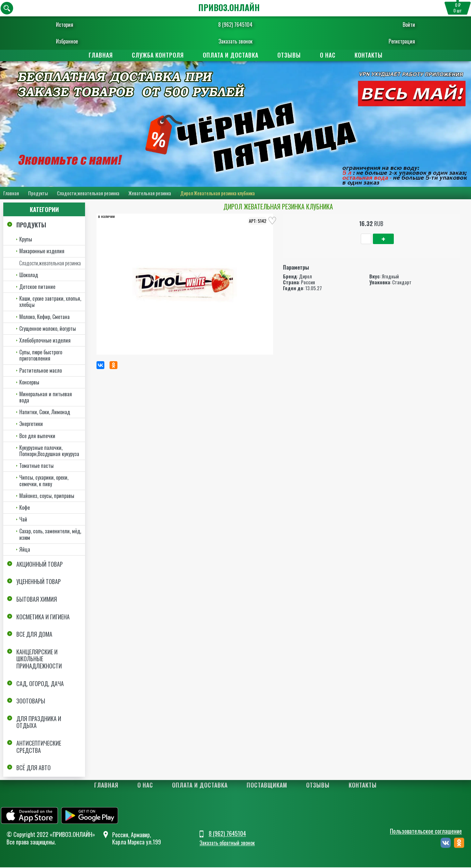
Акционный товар (40, 564)
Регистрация (382, 41)
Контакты (369, 55)
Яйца (25, 550)
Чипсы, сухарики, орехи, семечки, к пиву (44, 481)
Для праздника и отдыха (39, 722)
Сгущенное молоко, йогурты (48, 329)
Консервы (29, 382)
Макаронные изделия (42, 252)
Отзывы (289, 55)
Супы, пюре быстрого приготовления (41, 355)
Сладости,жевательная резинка (88, 193)
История (85, 25)
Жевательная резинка (150, 193)
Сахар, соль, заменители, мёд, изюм (50, 535)
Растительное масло (41, 371)
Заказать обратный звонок (227, 843)
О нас (328, 55)
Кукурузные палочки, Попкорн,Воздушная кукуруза (49, 451)
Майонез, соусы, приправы (47, 496)
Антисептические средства (39, 747)
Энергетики (31, 424)
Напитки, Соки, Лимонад (45, 413)
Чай (23, 520)
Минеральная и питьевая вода (46, 397)
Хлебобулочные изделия (45, 341)
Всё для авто (34, 768)
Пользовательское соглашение (426, 832)
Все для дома (34, 635)
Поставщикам (267, 785)
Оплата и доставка (231, 55)
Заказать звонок (235, 41)
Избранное (87, 41)
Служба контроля (158, 55)
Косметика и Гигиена (43, 617)
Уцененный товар (39, 582)
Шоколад (29, 275)
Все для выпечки (37, 436)
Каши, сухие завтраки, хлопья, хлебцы (50, 302)
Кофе (25, 508)
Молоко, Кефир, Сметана (44, 317)
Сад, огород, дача (40, 684)
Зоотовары (31, 701)
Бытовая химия (37, 599)
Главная (101, 55)
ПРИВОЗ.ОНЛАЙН (229, 7)
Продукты (38, 193)
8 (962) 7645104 (235, 25)
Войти (389, 25)
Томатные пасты (36, 466)
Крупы (26, 240)
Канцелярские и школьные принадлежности (39, 659)
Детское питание (37, 287)
